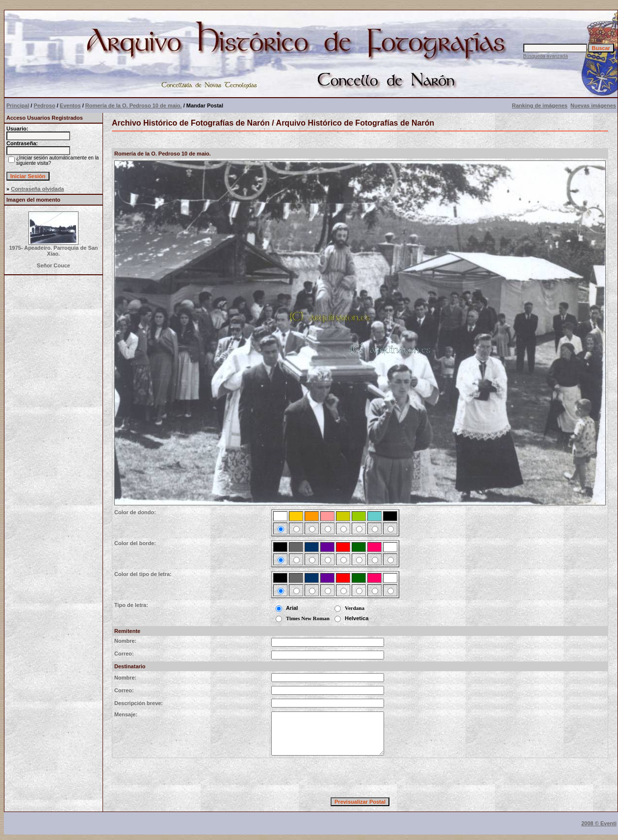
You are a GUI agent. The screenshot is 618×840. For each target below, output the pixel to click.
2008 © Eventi (599, 823)
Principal (18, 105)
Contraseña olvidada (37, 189)
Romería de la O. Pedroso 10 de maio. (134, 105)
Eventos (70, 105)
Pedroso (45, 105)
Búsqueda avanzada (546, 56)
